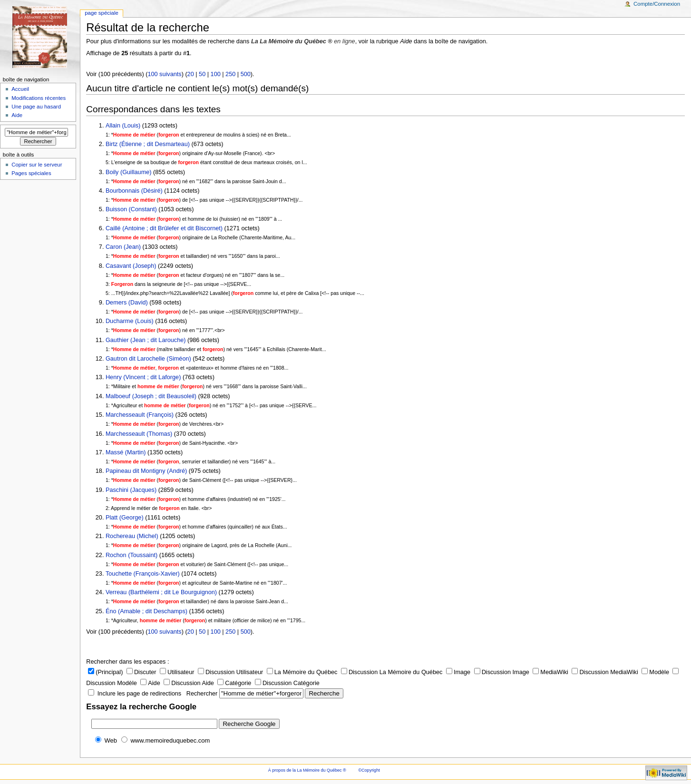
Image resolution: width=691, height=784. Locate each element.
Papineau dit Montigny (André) (146, 471)
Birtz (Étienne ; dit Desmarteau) (148, 144)
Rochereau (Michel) (132, 536)
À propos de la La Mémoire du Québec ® (307, 770)
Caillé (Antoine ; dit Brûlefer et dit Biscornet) (164, 228)
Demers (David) (127, 303)
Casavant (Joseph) (131, 266)
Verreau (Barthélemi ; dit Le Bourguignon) (161, 592)
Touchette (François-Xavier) (143, 574)
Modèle (655, 672)
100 (216, 74)
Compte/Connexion (657, 4)
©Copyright (369, 770)
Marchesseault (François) (140, 415)
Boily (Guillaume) (129, 172)
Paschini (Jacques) (131, 490)
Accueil (20, 89)
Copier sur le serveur (37, 165)
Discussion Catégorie (287, 683)
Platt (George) (125, 518)
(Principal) (105, 672)
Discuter (141, 672)
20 (191, 74)
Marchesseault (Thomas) (139, 434)
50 (202, 74)
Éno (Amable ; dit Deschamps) (146, 611)
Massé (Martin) (126, 452)
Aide (150, 683)
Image (458, 672)
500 (246, 74)
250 (230, 74)
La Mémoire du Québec (302, 672)
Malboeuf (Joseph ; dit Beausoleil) (151, 396)
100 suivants (164, 74)
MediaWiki (550, 672)
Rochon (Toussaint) (131, 555)
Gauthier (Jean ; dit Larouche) (146, 340)
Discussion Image (502, 672)
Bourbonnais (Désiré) (134, 191)
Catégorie (234, 683)
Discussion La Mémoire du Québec (392, 672)
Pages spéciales (31, 173)
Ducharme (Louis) (130, 321)
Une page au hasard (36, 107)
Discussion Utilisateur (230, 672)
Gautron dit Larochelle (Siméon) (148, 359)
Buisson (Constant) (131, 209)
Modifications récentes (39, 98)
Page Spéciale (102, 13)
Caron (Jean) (124, 247)
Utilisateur (177, 672)
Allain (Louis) (123, 126)
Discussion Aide (189, 683)
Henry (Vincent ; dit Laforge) (143, 377)
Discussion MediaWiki (605, 672)
